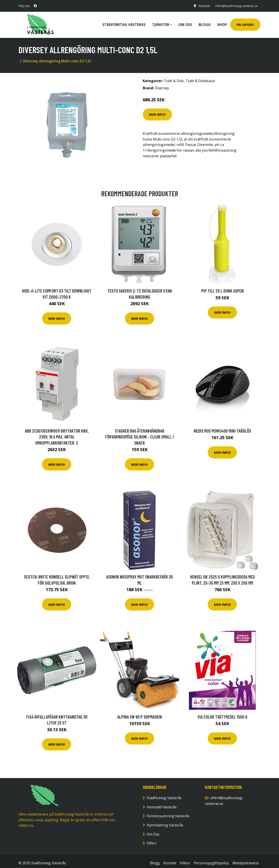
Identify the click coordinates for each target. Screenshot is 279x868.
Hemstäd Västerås (162, 804)
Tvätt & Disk (174, 78)
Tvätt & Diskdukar (200, 78)
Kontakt (170, 860)
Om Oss (153, 831)
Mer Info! (157, 111)
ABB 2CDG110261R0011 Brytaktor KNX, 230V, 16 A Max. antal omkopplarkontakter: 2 (57, 434)
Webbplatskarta (246, 860)
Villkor (185, 860)
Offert (152, 840)
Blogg (205, 23)
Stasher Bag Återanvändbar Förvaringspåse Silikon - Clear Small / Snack (140, 434)
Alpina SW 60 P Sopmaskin (140, 714)
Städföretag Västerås (124, 23)
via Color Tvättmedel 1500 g (222, 714)
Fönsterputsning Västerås (168, 813)
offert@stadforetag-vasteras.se (235, 6)
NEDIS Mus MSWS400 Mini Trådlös (222, 428)
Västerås (201, 6)
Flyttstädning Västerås (165, 822)
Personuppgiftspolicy (211, 860)
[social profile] (35, 6)
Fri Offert (245, 23)
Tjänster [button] (161, 23)
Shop (222, 23)
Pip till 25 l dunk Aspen (222, 288)
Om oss (185, 23)
